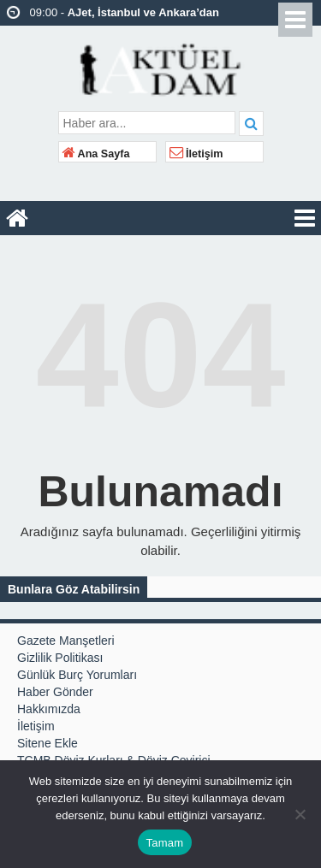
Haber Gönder (55, 692)
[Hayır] (300, 814)
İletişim (196, 154)
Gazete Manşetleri (66, 641)
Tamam (165, 843)
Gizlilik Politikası (60, 658)
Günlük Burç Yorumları (77, 675)
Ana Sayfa (96, 154)
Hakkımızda (49, 709)
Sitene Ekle (48, 743)
